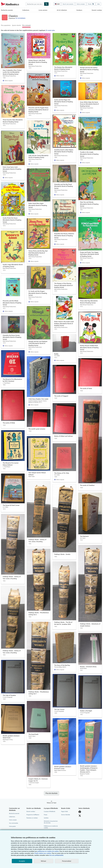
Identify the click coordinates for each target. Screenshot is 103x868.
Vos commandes (14, 823)
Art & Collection (62, 10)
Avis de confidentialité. (56, 855)
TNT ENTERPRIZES (20, 18)
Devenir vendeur (97, 10)
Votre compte (81, 4)
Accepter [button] (22, 861)
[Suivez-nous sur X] (80, 816)
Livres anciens (43, 10)
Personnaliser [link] (67, 861)
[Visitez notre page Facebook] (80, 812)
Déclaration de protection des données (51, 822)
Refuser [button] (44, 861)
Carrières (46, 818)
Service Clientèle (66, 815)
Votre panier (12, 826)
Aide (98, 4)
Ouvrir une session (68, 4)
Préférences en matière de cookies (51, 827)
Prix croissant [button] (26, 25)
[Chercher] (46, 4)
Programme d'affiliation (33, 815)
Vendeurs (79, 10)
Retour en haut (52, 803)
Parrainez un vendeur (32, 818)
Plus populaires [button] (6, 25)
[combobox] (35, 4)
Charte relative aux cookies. (43, 853)
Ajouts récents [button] (16, 25)
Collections (26, 10)
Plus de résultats (51, 793)
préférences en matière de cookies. (48, 851)
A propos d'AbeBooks (50, 811)
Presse (46, 815)
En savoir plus (50, 30)
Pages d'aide (64, 811)
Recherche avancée (7, 10)
